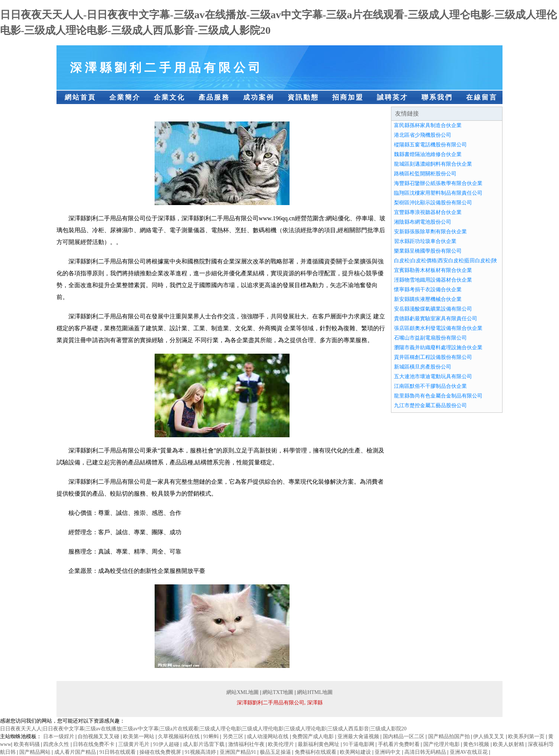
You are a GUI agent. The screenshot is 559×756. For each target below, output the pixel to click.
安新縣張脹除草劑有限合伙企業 (430, 232)
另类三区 (234, 736)
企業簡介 (125, 97)
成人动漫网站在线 (268, 736)
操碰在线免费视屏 (161, 752)
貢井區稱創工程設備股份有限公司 (433, 357)
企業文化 (169, 97)
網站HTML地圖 (315, 692)
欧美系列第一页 (527, 736)
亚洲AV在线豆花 (469, 752)
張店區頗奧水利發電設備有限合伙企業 (438, 328)
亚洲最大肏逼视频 (359, 736)
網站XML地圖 (243, 692)
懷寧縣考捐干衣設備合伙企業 (428, 290)
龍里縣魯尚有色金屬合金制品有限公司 (438, 396)
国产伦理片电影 (442, 744)
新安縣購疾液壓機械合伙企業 (428, 299)
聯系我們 (437, 97)
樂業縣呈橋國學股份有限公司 (428, 251)
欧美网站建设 (356, 752)
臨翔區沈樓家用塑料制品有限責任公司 (438, 193)
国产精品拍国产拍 (450, 736)
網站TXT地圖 (278, 692)
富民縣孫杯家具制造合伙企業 (428, 125)
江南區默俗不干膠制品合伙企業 (430, 386)
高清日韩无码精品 (426, 752)
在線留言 (482, 97)
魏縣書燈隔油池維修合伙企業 (428, 154)
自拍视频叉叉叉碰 (99, 736)
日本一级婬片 (59, 736)
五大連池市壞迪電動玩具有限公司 (433, 377)
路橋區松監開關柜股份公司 (425, 174)
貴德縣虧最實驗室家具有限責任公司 (436, 319)
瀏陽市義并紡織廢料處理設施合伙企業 (438, 348)
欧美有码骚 (28, 744)
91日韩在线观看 (118, 752)
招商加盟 (348, 97)
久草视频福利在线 (180, 736)
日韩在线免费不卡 (94, 744)
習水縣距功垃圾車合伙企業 (425, 241)
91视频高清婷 (201, 752)
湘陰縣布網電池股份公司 (423, 222)
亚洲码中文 (388, 752)
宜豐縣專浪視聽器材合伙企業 (428, 212)
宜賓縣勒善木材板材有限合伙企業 (433, 270)
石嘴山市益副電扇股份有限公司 (430, 338)
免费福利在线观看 (316, 752)
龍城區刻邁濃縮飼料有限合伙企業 (433, 164)
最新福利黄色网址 (319, 744)
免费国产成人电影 (314, 736)
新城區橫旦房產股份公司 (423, 367)
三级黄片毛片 (135, 744)
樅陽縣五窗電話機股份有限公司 (430, 145)
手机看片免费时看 (400, 744)
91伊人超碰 (167, 744)
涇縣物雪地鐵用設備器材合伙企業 (433, 280)
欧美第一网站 (139, 736)
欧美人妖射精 (509, 744)
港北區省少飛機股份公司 (423, 135)
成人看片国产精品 (76, 752)
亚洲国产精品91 (239, 752)
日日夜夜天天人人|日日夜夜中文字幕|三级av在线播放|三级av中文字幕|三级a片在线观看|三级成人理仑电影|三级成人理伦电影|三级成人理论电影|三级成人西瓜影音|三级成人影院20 (203, 729)
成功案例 (259, 97)
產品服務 (214, 97)
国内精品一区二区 (404, 736)
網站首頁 (80, 97)
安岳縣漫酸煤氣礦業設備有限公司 (433, 309)
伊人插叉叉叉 (489, 736)
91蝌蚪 (212, 736)
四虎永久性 (57, 744)
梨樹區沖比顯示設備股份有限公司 (433, 203)
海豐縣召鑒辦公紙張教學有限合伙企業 (438, 183)
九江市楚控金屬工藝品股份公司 (430, 405)
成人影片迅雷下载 (204, 744)
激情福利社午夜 (247, 744)
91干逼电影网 (359, 744)
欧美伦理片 (282, 744)
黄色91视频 (477, 744)
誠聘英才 (392, 97)
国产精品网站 (36, 752)
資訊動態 (303, 97)
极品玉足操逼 (276, 752)
